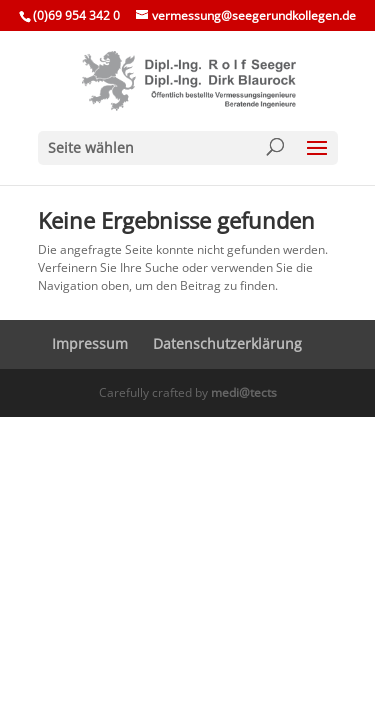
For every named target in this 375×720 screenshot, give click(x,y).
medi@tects (244, 392)
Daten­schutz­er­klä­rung (227, 343)
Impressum (90, 343)
